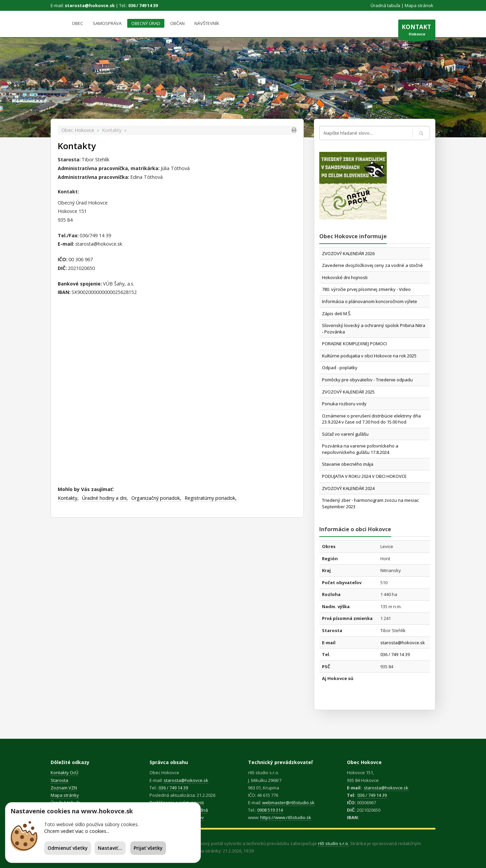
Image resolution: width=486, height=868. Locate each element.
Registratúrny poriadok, (211, 498)
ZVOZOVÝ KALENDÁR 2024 (348, 488)
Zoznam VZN (64, 788)
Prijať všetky (148, 848)
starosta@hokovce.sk (90, 5)
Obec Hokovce (78, 130)
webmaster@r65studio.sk (288, 803)
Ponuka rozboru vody (344, 404)
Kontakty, (68, 498)
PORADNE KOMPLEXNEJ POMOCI (354, 344)
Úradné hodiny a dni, (105, 498)
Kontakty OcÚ (64, 772)
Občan (177, 23)
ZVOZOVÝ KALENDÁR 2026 (348, 253)
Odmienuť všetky (68, 848)
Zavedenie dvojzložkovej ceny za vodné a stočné (372, 265)
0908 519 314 (270, 810)
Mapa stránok (419, 5)
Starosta (59, 780)
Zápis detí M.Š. (337, 314)
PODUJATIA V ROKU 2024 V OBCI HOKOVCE (364, 476)
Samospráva (107, 23)
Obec (77, 23)
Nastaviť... (110, 848)
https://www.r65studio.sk (286, 817)
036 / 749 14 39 (143, 5)
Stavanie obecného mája (348, 464)
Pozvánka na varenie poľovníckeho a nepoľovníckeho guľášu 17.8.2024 (360, 449)
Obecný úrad (146, 23)
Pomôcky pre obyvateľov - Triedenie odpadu (367, 380)
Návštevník (207, 23)
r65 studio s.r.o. (333, 843)
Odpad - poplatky (340, 368)
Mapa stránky (65, 795)
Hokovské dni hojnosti (345, 277)
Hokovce (417, 31)
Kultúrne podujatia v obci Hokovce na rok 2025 (369, 356)
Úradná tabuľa (385, 5)
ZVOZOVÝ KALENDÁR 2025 (348, 392)
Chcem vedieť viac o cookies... (77, 831)
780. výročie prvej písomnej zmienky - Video (366, 289)
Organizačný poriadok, (156, 498)
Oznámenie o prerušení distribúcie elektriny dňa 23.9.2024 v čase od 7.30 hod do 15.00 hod (371, 419)
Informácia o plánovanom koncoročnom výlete (370, 301)
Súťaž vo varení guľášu (345, 434)
